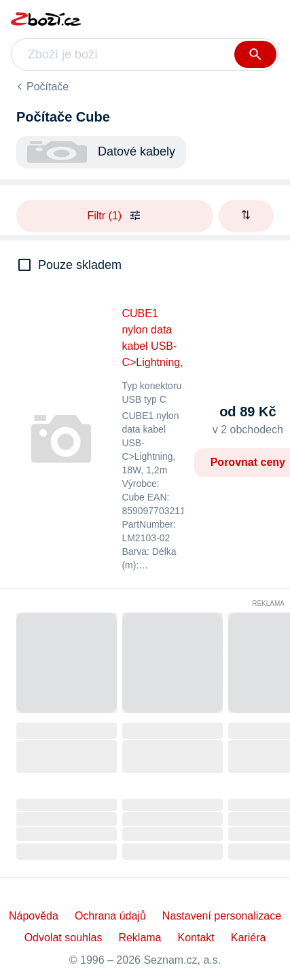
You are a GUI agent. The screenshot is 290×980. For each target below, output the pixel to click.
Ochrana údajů (110, 916)
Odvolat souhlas (64, 938)
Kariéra (249, 938)
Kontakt (196, 938)
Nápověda (34, 916)
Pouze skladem (80, 265)
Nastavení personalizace (222, 916)
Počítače (48, 87)
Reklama (268, 603)
